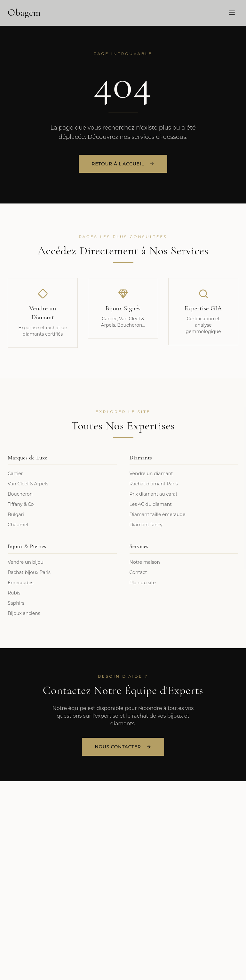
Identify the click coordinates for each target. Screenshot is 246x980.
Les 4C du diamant (151, 504)
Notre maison (145, 562)
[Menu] (232, 12)
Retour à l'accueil (123, 164)
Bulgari (16, 514)
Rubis (14, 593)
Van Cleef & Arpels (28, 484)
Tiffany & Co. (21, 504)
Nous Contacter (123, 747)
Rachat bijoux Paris (29, 572)
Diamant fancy (146, 525)
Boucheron (20, 494)
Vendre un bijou (26, 562)
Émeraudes (20, 583)
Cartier (15, 474)
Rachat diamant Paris (154, 484)
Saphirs (16, 603)
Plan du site (143, 583)
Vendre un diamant (151, 474)
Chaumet (18, 525)
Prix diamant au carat (154, 494)
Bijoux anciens (24, 613)
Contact (138, 572)
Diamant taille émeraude (158, 514)
